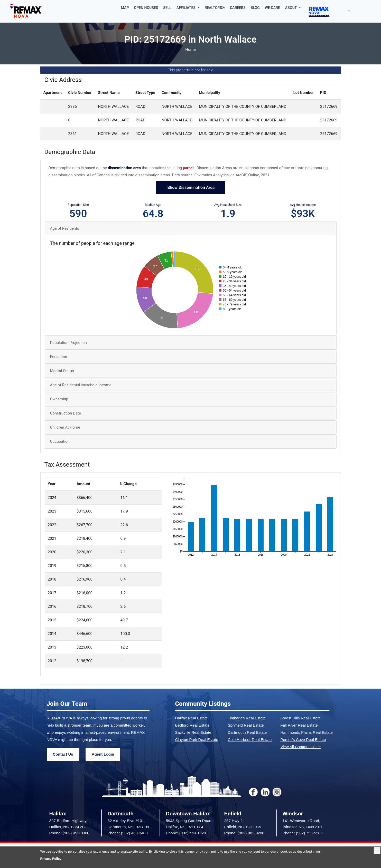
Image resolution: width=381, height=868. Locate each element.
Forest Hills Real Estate (301, 718)
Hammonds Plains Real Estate (307, 732)
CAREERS (238, 8)
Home (190, 50)
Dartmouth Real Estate (247, 732)
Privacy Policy (51, 859)
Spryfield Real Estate (246, 725)
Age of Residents (65, 228)
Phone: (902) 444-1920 (186, 833)
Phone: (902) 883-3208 (244, 833)
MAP (125, 8)
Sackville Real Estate (193, 732)
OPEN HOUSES (146, 8)
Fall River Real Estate (299, 725)
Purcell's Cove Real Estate (303, 740)
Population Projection (68, 343)
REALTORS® (215, 8)
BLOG (255, 8)
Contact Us (63, 754)
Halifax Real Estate (192, 718)
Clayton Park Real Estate (197, 740)
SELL (167, 8)
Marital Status (62, 371)
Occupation (60, 441)
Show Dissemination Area (191, 187)
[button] (188, 8)
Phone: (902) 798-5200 (303, 833)
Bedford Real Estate (192, 725)
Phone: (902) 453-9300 (69, 833)
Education (59, 357)
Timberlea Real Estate (247, 718)
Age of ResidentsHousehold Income (81, 385)
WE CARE (272, 8)
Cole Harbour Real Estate (250, 740)
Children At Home (65, 427)
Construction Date (66, 413)
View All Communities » (301, 747)
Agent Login (103, 754)
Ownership (59, 399)
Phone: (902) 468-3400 (128, 833)
